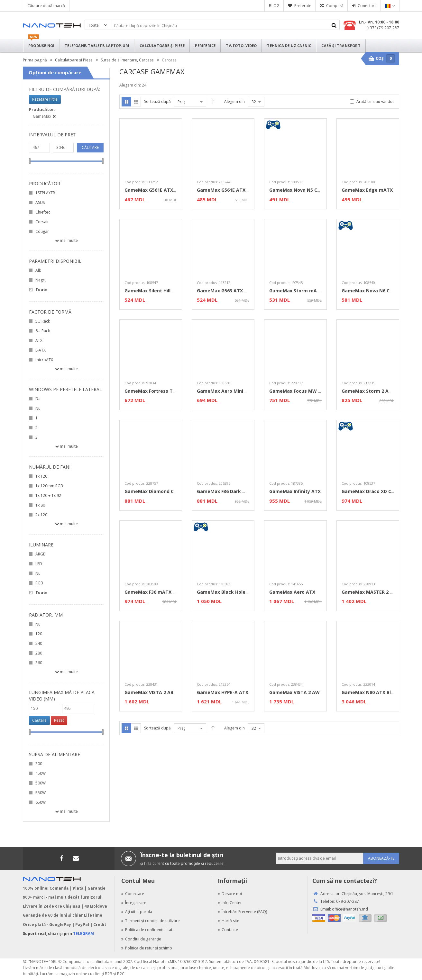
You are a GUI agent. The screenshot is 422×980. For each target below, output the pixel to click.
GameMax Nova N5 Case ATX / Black (311, 190)
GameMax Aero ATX (292, 592)
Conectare (367, 6)
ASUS (40, 202)
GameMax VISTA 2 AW (294, 692)
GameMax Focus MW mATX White (308, 391)
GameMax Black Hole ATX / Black (235, 592)
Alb (38, 270)
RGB (39, 583)
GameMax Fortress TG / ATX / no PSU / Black (176, 391)
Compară (335, 6)
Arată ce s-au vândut (375, 101)
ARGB (41, 554)
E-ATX (41, 350)
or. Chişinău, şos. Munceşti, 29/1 (364, 894)
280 (39, 653)
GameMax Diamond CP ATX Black (163, 491)
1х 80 (40, 505)
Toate (41, 290)
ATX (39, 340)
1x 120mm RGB (49, 486)
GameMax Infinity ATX (295, 491)
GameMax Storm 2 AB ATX (372, 391)
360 (39, 663)
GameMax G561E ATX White (229, 190)
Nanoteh (52, 25)
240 (39, 643)
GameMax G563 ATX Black (227, 291)
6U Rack (43, 331)
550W (41, 793)
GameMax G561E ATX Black (156, 190)
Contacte (228, 930)
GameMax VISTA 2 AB (149, 692)
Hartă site (229, 921)
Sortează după (157, 101)
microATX (44, 360)
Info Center (230, 903)
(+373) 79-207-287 (383, 28)
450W (41, 773)
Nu (38, 408)
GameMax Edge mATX (367, 190)
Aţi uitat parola (137, 912)
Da (38, 399)
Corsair (42, 222)
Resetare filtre (45, 99)
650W (41, 802)
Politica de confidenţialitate (148, 930)
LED (39, 564)
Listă (136, 102)
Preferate (303, 6)
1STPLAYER (45, 193)
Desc (213, 102)
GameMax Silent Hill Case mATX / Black (170, 291)
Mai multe (66, 240)
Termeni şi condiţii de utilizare (151, 921)
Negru (41, 280)
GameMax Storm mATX (296, 291)
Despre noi (230, 894)
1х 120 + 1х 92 (48, 495)
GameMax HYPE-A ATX (223, 692)
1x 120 (41, 476)
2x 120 (41, 515)
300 (39, 764)
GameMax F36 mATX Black (155, 592)
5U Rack (43, 321)
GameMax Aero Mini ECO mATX (233, 391)
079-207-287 (348, 901)
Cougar (42, 231)
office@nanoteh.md (350, 909)
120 (39, 634)
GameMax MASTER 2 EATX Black (379, 592)
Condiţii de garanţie (141, 939)
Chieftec (43, 212)
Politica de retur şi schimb (147, 948)
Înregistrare (134, 903)
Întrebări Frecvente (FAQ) (242, 912)
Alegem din (234, 101)
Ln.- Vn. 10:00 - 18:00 (379, 22)
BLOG (274, 6)
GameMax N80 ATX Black (370, 692)
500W (41, 783)
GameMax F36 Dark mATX (226, 491)
